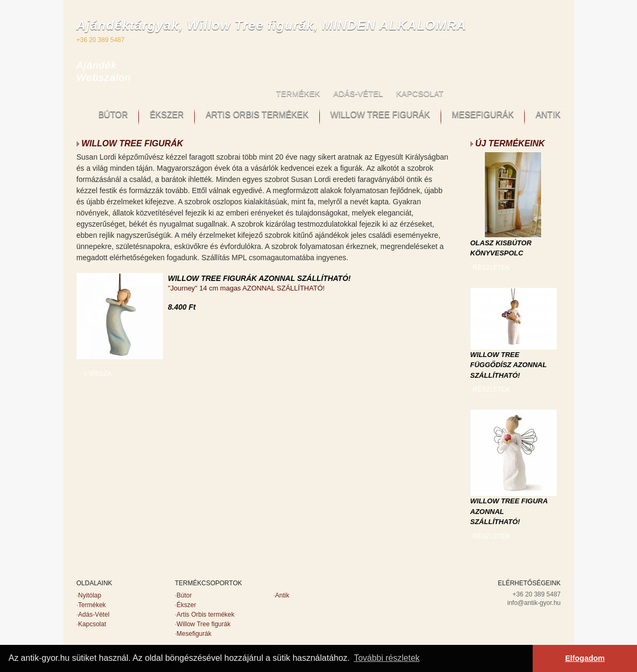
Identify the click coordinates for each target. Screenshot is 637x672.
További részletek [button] (387, 658)
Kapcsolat (92, 624)
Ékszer (187, 605)
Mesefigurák (194, 634)
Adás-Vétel (94, 615)
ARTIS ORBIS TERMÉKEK (257, 115)
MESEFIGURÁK (483, 115)
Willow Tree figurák (204, 624)
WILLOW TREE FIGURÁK (380, 115)
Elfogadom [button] (585, 658)
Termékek (92, 605)
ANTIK (548, 115)
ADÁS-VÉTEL (358, 93)
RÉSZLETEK (491, 268)
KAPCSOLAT (420, 93)
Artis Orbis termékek (206, 615)
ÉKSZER (167, 115)
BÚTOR (113, 115)
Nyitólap (90, 595)
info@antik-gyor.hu (534, 603)
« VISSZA (98, 374)
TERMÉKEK (298, 93)
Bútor (184, 595)
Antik (282, 595)
